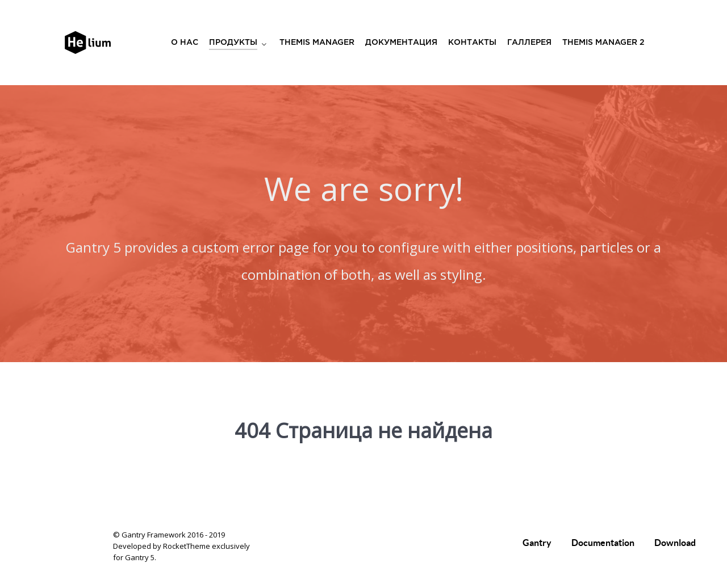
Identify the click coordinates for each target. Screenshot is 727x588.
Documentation (603, 543)
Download (675, 543)
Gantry (537, 543)
